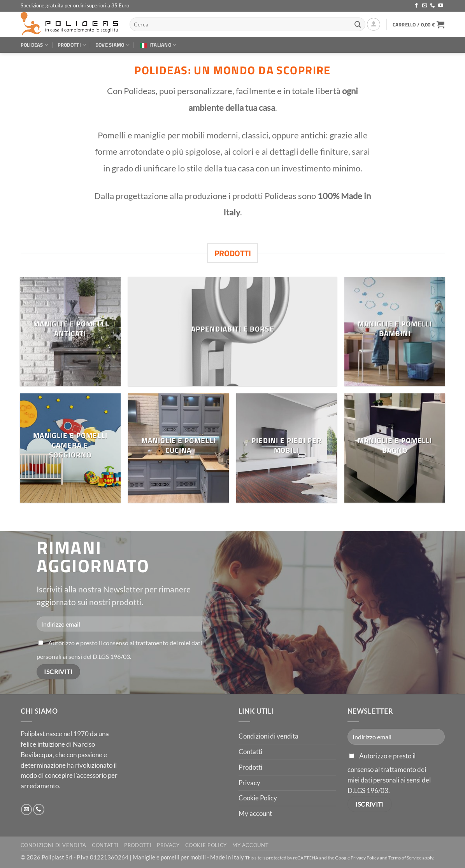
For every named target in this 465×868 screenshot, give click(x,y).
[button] (374, 24)
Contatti (250, 752)
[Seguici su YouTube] (441, 6)
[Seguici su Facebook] (417, 6)
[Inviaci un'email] (425, 6)
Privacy (249, 783)
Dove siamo (112, 45)
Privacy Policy (365, 858)
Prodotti (72, 45)
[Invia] (358, 24)
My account (255, 813)
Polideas (35, 45)
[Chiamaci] (433, 6)
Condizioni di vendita (268, 736)
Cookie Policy (258, 798)
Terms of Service (405, 858)
